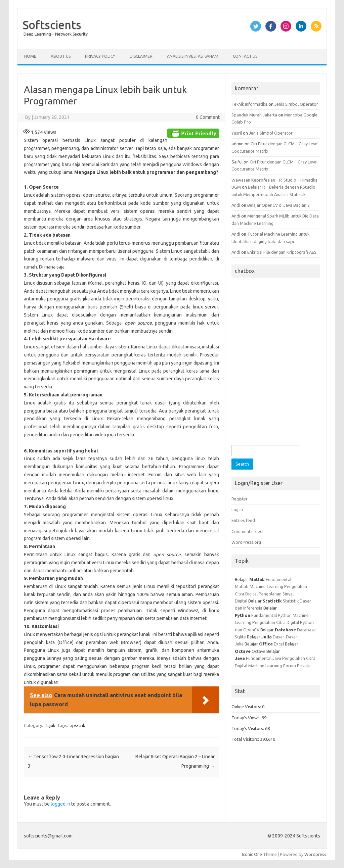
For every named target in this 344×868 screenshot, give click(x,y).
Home (30, 56)
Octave (259, 651)
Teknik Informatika (249, 104)
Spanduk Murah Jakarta (254, 115)
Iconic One (252, 854)
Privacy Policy (100, 56)
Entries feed (243, 520)
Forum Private (297, 666)
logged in (60, 804)
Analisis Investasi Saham (193, 56)
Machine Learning (266, 586)
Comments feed (247, 531)
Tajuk (50, 725)
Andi (236, 205)
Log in (237, 510)
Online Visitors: (247, 707)
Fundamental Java (264, 658)
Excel (279, 644)
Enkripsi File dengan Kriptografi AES (282, 252)
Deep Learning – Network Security (56, 34)
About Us (61, 56)
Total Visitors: (246, 739)
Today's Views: (247, 718)
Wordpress (315, 854)
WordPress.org (246, 542)
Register (240, 499)
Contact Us (245, 56)
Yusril (237, 133)
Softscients (52, 25)
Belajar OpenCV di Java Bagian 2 (278, 205)
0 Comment (208, 117)
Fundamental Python (271, 615)
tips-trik (77, 725)
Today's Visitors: (248, 728)
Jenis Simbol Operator (296, 104)
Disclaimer (141, 56)
